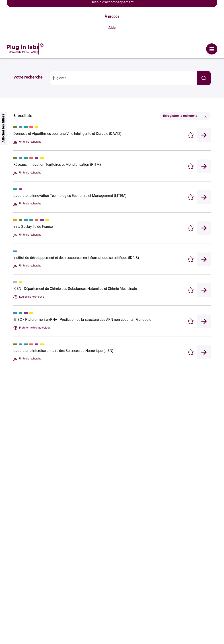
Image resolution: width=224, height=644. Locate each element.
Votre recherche (28, 37)
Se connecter (84, 6)
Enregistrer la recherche (185, 76)
